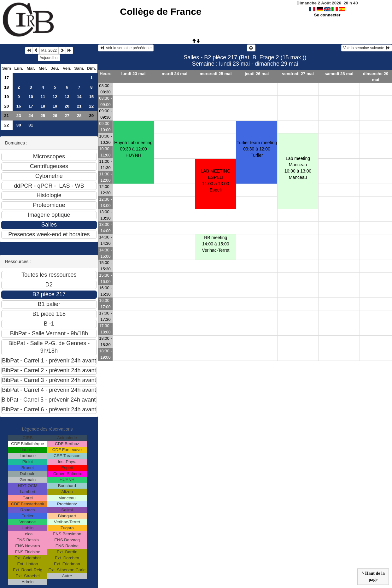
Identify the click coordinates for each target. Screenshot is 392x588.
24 (31, 116)
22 (91, 106)
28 (79, 116)
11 (43, 97)
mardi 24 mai (175, 74)
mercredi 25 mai (216, 74)
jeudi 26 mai (257, 74)
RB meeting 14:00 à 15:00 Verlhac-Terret (216, 244)
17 (6, 78)
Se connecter (327, 15)
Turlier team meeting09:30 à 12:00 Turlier (257, 149)
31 (31, 125)
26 (55, 116)
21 (79, 106)
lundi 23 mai (133, 74)
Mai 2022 (49, 50)
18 (6, 87)
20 (6, 106)
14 (79, 97)
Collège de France (161, 12)
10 (31, 97)
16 (19, 106)
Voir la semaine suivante (367, 48)
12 (55, 97)
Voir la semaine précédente (126, 48)
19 (6, 97)
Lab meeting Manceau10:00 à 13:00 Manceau (298, 168)
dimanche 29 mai (376, 77)
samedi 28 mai (339, 74)
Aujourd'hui (49, 58)
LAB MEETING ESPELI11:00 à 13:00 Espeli (216, 180)
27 (67, 116)
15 (91, 97)
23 (19, 116)
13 (67, 97)
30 (19, 125)
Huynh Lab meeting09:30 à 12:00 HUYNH (133, 149)
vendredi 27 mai (298, 74)
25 (43, 116)
